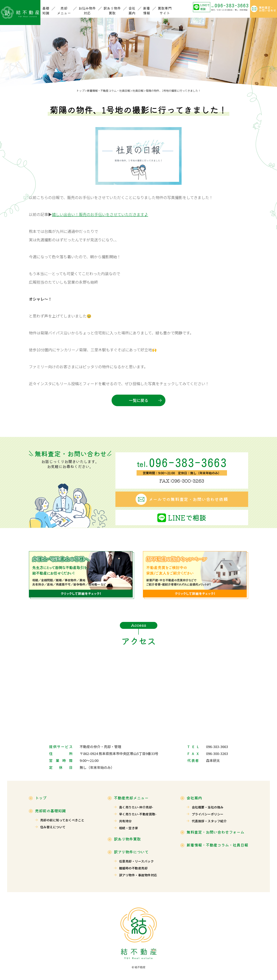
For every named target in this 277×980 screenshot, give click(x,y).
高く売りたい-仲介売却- (136, 807)
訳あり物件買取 (112, 11)
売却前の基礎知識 (50, 811)
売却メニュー (64, 11)
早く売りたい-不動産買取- (138, 814)
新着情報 (147, 11)
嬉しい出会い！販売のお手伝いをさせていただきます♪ (100, 214)
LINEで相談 (205, 7)
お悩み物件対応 (87, 11)
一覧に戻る (138, 400)
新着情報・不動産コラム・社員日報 (108, 91)
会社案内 (132, 11)
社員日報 (138, 91)
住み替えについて (53, 827)
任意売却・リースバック (136, 861)
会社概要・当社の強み (208, 807)
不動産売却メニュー (131, 798)
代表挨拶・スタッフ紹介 (209, 821)
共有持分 (125, 821)
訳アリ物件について (131, 852)
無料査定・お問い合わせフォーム (215, 832)
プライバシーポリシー (208, 814)
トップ (80, 91)
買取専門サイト (165, 11)
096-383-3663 (230, 5)
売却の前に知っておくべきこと (62, 820)
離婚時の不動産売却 (133, 868)
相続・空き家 (129, 828)
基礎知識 (46, 11)
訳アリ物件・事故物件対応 (138, 875)
